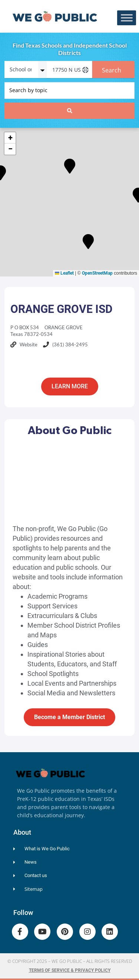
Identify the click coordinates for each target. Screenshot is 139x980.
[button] (70, 165)
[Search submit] (69, 111)
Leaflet (64, 273)
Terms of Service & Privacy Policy (70, 970)
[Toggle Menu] (127, 18)
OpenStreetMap (97, 273)
